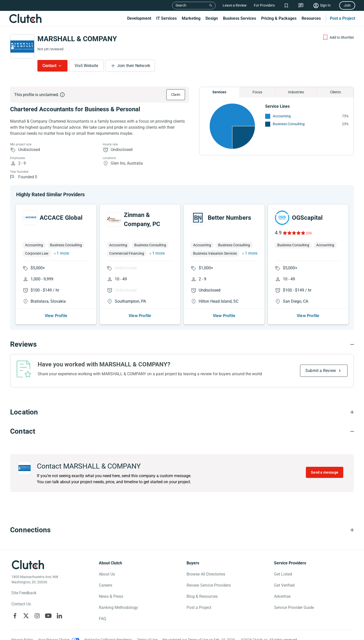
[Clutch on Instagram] (37, 616)
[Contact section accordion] (182, 431)
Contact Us (21, 604)
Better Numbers (229, 218)
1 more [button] (63, 253)
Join (347, 5)
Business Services (240, 18)
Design (212, 18)
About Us (107, 574)
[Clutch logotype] (28, 565)
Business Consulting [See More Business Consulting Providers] (289, 124)
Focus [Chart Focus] (257, 92)
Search (181, 5)
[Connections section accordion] (182, 530)
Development (139, 18)
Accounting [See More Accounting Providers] (282, 116)
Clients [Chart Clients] (335, 92)
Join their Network (134, 66)
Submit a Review (321, 371)
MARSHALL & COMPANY (77, 39)
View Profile (56, 316)
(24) (309, 233)
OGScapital (307, 218)
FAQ (103, 619)
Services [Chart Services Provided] (219, 92)
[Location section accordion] (182, 412)
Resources (311, 18)
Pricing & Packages (279, 18)
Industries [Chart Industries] (296, 92)
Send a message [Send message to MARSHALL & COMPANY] (325, 472)
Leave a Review (235, 5)
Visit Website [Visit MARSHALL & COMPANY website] (86, 66)
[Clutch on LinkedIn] (59, 616)
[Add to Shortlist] (338, 37)
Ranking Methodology (118, 608)
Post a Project (343, 18)
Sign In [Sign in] (325, 5)
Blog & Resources (202, 596)
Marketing (191, 18)
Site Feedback (24, 593)
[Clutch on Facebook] (15, 616)
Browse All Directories (206, 574)
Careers (106, 585)
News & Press (111, 596)
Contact (49, 66)
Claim (176, 95)
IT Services (166, 18)
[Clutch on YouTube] (48, 616)
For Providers (264, 5)
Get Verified (284, 585)
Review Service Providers (209, 585)
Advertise (282, 596)
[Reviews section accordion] (182, 344)
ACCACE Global (61, 218)
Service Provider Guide (294, 608)
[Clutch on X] (26, 616)
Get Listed (283, 574)
